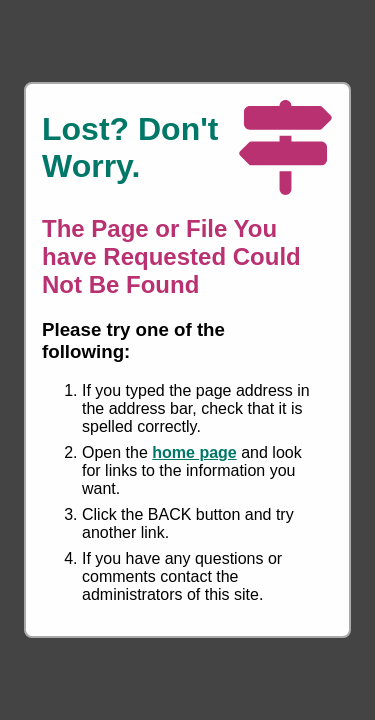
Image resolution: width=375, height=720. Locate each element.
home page (194, 452)
